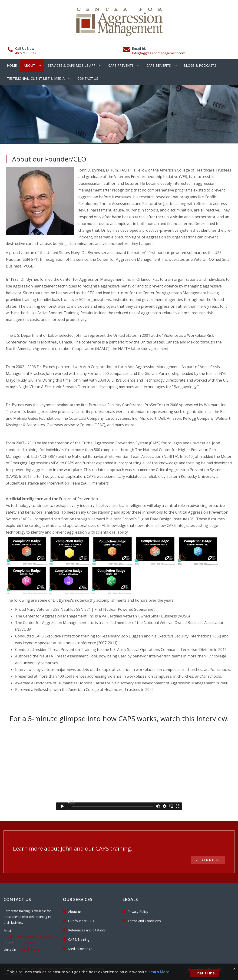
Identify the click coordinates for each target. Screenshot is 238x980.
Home (12, 65)
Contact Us (88, 78)
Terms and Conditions (142, 921)
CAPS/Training (76, 939)
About (29, 65)
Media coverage (78, 949)
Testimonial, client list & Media (36, 78)
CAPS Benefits (159, 65)
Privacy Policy (135, 912)
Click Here (208, 860)
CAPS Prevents (121, 65)
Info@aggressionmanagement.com (159, 53)
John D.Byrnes (30, 949)
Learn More (159, 972)
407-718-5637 (26, 53)
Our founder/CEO (79, 921)
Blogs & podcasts (200, 65)
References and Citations (84, 930)
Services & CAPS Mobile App (72, 65)
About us (72, 912)
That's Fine (205, 973)
